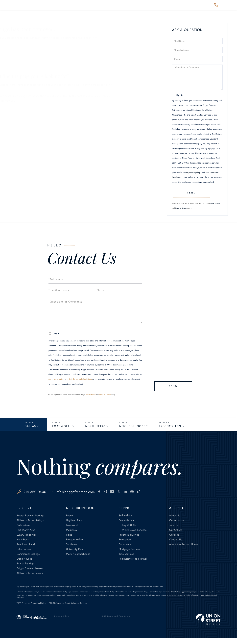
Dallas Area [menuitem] (23, 531)
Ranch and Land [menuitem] (26, 550)
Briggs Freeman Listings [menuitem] (30, 521)
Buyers (20, 49)
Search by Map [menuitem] (25, 569)
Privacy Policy (215, 208)
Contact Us (22, 68)
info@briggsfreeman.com (91, 497)
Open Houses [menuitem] (24, 565)
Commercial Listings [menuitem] (28, 560)
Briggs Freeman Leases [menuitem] (30, 574)
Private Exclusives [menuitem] (129, 541)
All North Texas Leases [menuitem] (30, 579)
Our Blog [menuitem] (174, 541)
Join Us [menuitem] (173, 531)
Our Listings (23, 59)
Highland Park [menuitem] (74, 526)
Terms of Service (181, 213)
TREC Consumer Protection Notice (31, 609)
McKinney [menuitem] (72, 536)
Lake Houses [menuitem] (24, 555)
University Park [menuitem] (75, 555)
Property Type (170, 431)
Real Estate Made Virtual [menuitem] (133, 565)
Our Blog (21, 63)
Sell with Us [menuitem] (125, 521)
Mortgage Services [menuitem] (129, 555)
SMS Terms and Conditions (80, 384)
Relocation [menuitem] (125, 545)
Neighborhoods (132, 431)
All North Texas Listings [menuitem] (30, 526)
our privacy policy (193, 173)
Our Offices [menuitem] (176, 536)
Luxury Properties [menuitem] (27, 541)
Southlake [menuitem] (72, 550)
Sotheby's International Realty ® (28, 598)
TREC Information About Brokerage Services (68, 609)
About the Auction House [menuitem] (184, 550)
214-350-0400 (216, 7)
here (61, 96)
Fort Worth (62, 431)
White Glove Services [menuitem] (134, 536)
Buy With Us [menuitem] (129, 531)
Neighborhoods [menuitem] (70, 7)
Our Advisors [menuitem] (98, 7)
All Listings (22, 54)
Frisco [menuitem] (69, 521)
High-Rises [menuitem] (23, 545)
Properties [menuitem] (44, 7)
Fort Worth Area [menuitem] (26, 536)
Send (190, 196)
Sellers (20, 44)
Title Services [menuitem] (126, 560)
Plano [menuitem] (69, 541)
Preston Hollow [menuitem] (75, 545)
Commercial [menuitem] (125, 550)
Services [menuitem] (139, 7)
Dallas (30, 431)
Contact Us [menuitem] (180, 7)
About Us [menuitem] (159, 7)
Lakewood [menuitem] (72, 531)
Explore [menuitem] (120, 7)
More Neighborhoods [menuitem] (78, 560)
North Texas (95, 431)
